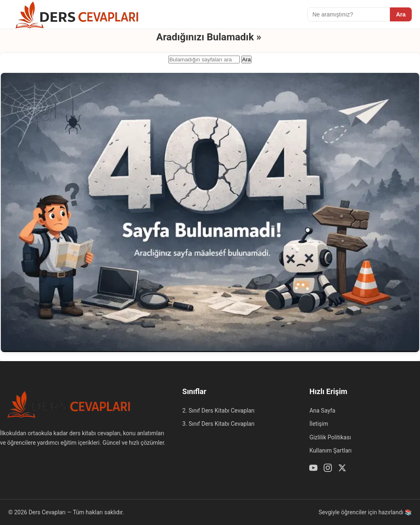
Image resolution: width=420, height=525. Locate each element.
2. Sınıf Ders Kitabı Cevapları (218, 411)
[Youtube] (313, 469)
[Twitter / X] (342, 469)
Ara (401, 14)
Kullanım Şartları (330, 450)
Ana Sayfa (322, 411)
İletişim (319, 424)
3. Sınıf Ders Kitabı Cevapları (218, 424)
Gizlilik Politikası (330, 437)
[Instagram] (328, 469)
